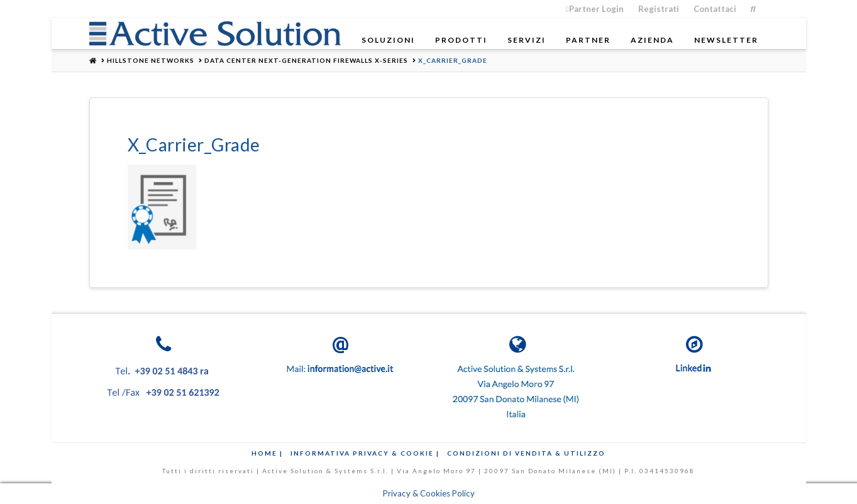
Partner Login (595, 9)
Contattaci (715, 9)
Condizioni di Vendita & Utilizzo (526, 453)
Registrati (659, 9)
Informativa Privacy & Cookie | (365, 453)
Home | (267, 453)
